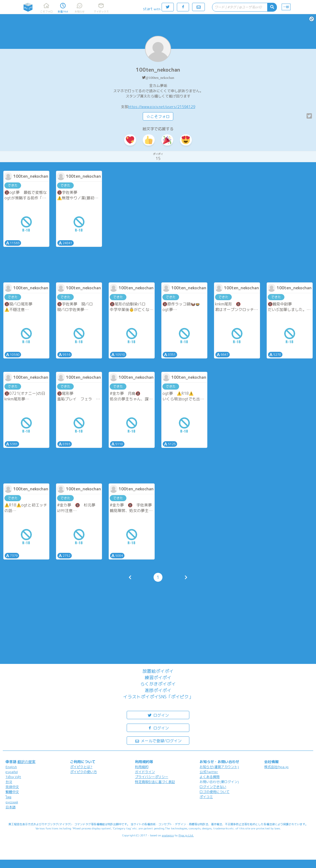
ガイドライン (145, 772)
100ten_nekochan (158, 70)
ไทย (8, 797)
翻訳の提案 (26, 762)
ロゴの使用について (215, 792)
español (12, 772)
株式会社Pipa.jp (276, 767)
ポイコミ (206, 797)
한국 (9, 782)
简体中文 (12, 787)
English (11, 767)
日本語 (11, 807)
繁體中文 (12, 792)
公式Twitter (209, 772)
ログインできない (213, 787)
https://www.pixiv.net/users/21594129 (162, 107)
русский (12, 802)
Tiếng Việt (13, 777)
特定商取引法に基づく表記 (155, 782)
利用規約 (142, 767)
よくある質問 (210, 777)
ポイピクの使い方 (83, 772)
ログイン (158, 715)
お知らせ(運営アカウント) (219, 767)
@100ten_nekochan (160, 78)
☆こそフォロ (158, 116)
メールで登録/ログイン (158, 740)
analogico (168, 835)
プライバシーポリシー (152, 777)
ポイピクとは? (81, 767)
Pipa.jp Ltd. (186, 835)
